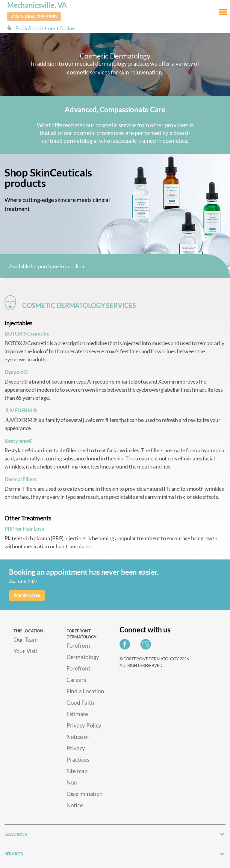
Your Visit (25, 651)
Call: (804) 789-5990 (34, 16)
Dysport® (16, 372)
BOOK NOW (27, 595)
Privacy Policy (84, 725)
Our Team (26, 639)
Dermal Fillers (21, 479)
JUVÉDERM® (21, 410)
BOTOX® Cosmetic (27, 333)
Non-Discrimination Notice (85, 794)
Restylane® (18, 441)
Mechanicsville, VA (37, 5)
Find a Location (85, 691)
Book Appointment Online (45, 28)
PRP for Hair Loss (24, 529)
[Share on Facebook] (126, 646)
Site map (77, 771)
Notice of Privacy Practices (78, 748)
